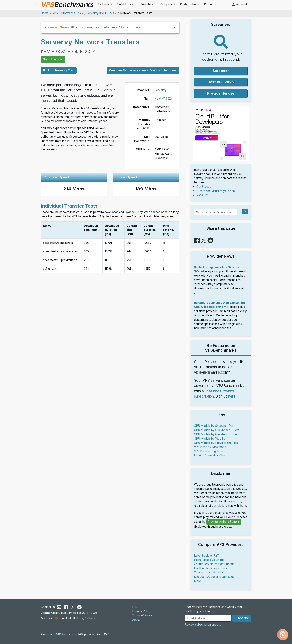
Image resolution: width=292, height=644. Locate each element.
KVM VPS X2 (163, 99)
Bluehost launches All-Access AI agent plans (106, 27)
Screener (221, 71)
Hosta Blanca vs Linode (209, 560)
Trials (184, 4)
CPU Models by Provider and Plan (216, 443)
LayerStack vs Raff (206, 556)
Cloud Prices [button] (125, 4)
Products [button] (210, 4)
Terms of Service (143, 615)
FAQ (135, 607)
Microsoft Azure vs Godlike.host (215, 577)
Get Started (204, 187)
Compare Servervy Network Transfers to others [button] (143, 70)
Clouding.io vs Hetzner (209, 572)
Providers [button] (147, 4)
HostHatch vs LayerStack (211, 568)
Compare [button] (167, 4)
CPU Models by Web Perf (211, 439)
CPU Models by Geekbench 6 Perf (216, 434)
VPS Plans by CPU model (210, 447)
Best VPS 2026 (221, 82)
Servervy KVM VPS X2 (101, 13)
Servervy (161, 90)
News (196, 4)
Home (45, 13)
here (232, 396)
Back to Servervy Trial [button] (59, 70)
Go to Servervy (53, 59)
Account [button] (240, 4)
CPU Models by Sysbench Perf (214, 426)
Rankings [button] (104, 4)
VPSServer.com (66, 634)
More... (199, 581)
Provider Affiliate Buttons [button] (224, 522)
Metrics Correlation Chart (210, 455)
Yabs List (202, 195)
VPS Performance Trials (68, 13)
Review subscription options (203, 625)
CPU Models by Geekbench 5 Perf (216, 430)
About (136, 620)
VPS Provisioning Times (209, 451)
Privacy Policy (142, 611)
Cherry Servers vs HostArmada (214, 564)
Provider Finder (221, 93)
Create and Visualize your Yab (216, 191)
